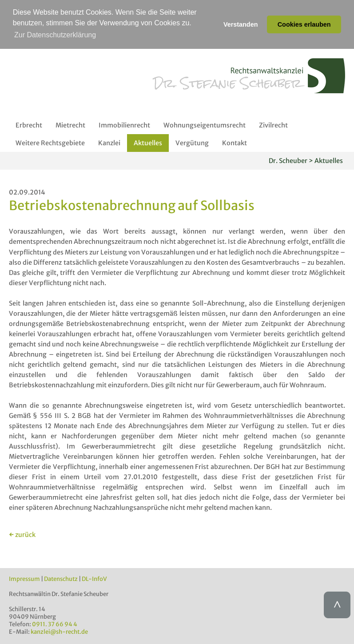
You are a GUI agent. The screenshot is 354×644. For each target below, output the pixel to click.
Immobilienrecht (124, 125)
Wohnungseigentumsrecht (205, 125)
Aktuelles (148, 143)
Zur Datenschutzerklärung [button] (55, 35)
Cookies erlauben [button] (304, 24)
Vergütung (192, 143)
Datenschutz (61, 578)
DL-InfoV (94, 578)
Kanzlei (109, 143)
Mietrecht (70, 125)
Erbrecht (29, 125)
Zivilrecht (273, 125)
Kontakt (235, 143)
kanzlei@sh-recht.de (59, 631)
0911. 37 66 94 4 (55, 624)
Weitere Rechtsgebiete (50, 143)
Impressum (24, 578)
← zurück (22, 534)
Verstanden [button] (241, 24)
